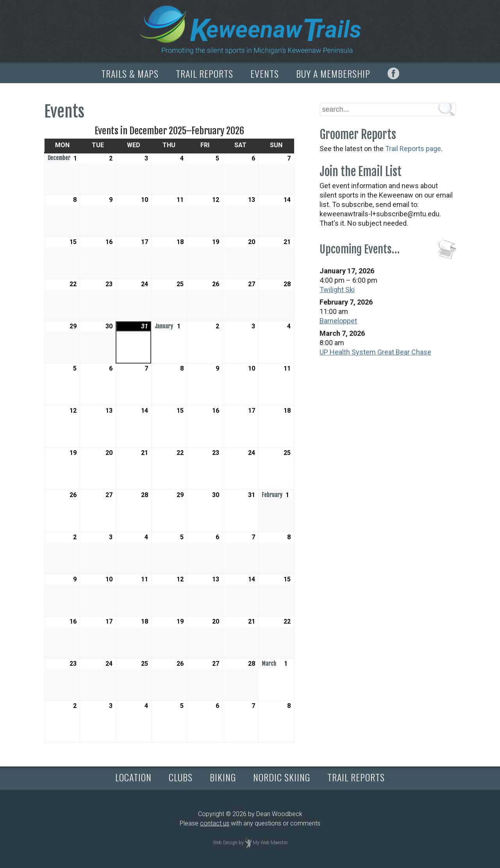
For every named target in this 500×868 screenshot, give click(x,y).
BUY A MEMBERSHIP (333, 73)
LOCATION (133, 777)
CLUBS (181, 777)
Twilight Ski (337, 290)
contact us (215, 823)
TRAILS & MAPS (130, 73)
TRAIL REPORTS (204, 73)
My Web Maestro (270, 843)
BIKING (223, 777)
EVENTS (265, 73)
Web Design (225, 843)
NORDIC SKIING (282, 777)
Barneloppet (338, 321)
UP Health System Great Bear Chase (375, 352)
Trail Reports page (413, 149)
